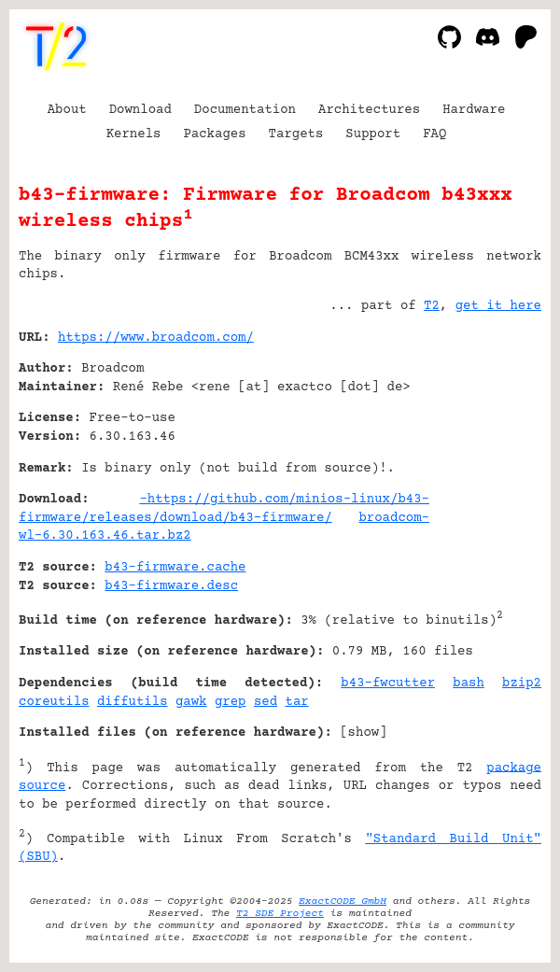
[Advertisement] (485, 451)
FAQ (434, 134)
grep (231, 702)
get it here (498, 306)
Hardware (474, 110)
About (67, 110)
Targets (296, 134)
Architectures (369, 110)
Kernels (134, 134)
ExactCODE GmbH (343, 902)
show (364, 733)
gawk (191, 702)
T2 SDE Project (280, 914)
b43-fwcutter (388, 683)
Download (140, 110)
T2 (432, 306)
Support (373, 134)
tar (297, 702)
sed (266, 702)
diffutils (133, 702)
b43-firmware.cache (175, 568)
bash (469, 683)
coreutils (54, 702)
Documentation (245, 110)
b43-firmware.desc (171, 586)
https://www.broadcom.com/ (156, 338)
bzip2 (522, 683)
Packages (214, 134)
